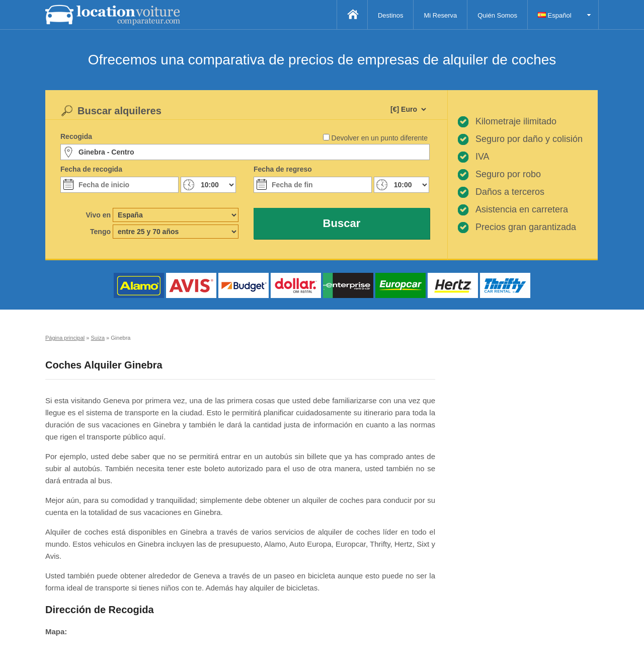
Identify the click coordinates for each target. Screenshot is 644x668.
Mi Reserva (440, 15)
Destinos (391, 15)
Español (555, 15)
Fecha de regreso (283, 169)
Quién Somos (497, 15)
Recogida (76, 136)
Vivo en (98, 215)
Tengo (100, 232)
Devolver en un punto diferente (380, 138)
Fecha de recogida (91, 169)
